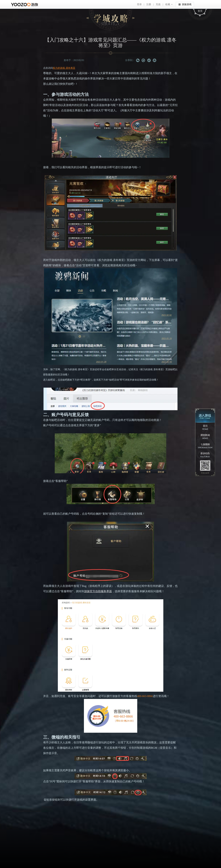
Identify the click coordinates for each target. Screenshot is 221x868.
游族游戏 (185, 4)
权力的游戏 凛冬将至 (64, 68)
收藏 (168, 4)
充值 (158, 4)
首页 (200, 11)
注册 (149, 4)
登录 (139, 4)
